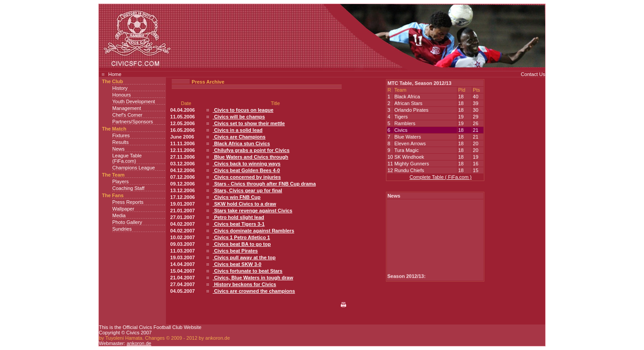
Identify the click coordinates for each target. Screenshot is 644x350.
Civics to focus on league (243, 110)
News (119, 149)
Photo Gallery (127, 222)
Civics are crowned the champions (254, 291)
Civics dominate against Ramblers (254, 231)
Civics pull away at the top (244, 257)
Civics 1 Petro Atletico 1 (241, 237)
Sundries (122, 229)
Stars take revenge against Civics (253, 211)
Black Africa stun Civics (241, 143)
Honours (122, 95)
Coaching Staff (128, 188)
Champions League (133, 168)
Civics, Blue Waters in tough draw (253, 278)
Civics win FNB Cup (237, 197)
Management (127, 108)
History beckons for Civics (245, 284)
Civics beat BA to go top (242, 244)
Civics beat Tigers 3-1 (239, 224)
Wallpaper (123, 209)
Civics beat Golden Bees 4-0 (246, 170)
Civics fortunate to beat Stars (248, 271)
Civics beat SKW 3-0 (237, 264)
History (120, 88)
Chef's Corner (127, 115)
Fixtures (121, 135)
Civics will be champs (239, 117)
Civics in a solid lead (238, 130)
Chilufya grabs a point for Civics (251, 150)
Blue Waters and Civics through (251, 157)
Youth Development (134, 101)
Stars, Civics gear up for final (248, 190)
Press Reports (128, 202)
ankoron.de (139, 343)
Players (121, 181)
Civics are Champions (239, 137)
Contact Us (533, 74)
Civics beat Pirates (235, 251)
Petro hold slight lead (239, 217)
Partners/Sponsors (133, 122)
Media (119, 215)
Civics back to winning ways (247, 164)
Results (121, 142)
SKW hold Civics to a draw (245, 204)
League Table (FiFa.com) (127, 158)
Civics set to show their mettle (249, 123)
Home (115, 74)
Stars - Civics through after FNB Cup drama (264, 184)
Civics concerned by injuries (247, 177)
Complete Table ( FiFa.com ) (441, 177)
